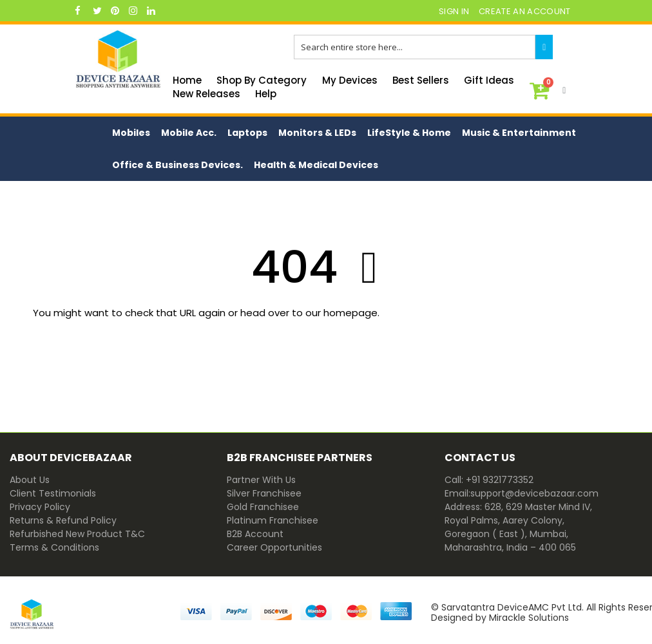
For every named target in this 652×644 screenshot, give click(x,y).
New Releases (206, 94)
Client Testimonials (53, 493)
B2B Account (255, 534)
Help (266, 94)
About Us (30, 480)
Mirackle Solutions (529, 618)
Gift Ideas (489, 80)
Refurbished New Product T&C (77, 534)
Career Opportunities (274, 547)
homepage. (351, 313)
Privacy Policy (40, 507)
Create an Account (525, 12)
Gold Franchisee (263, 507)
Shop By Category (262, 80)
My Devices (350, 80)
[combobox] (415, 47)
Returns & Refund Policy (63, 520)
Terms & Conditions (54, 547)
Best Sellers (421, 80)
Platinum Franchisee (273, 520)
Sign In (454, 12)
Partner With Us (261, 480)
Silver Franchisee (264, 493)
